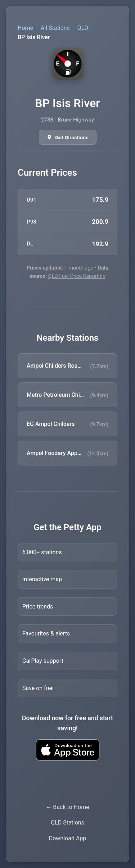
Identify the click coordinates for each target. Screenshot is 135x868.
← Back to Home (67, 807)
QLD (83, 28)
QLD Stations (67, 823)
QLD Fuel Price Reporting (77, 276)
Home (25, 28)
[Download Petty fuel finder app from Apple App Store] (67, 750)
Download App (68, 838)
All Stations (55, 28)
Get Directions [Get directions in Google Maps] (72, 137)
